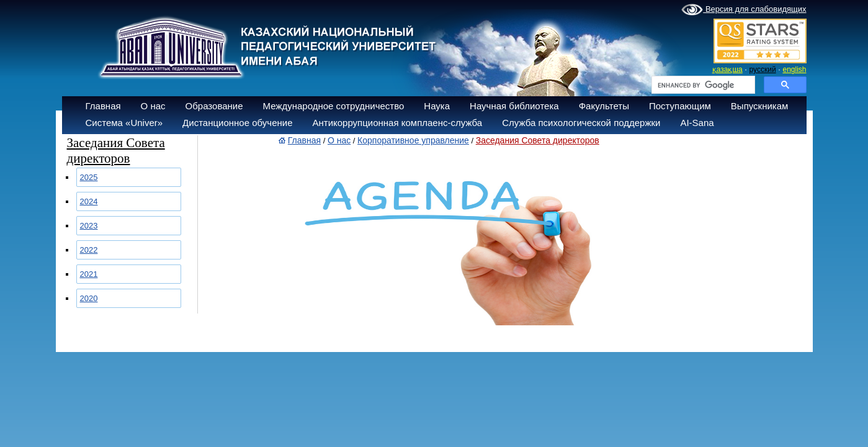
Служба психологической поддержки (581, 123)
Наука (437, 106)
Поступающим (680, 106)
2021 (89, 274)
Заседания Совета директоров (538, 140)
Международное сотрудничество (334, 106)
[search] (702, 85)
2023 (89, 226)
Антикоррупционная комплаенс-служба (397, 123)
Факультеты (604, 106)
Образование (214, 106)
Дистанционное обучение (237, 123)
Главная (103, 106)
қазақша (727, 70)
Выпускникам (760, 106)
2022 (89, 250)
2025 (89, 177)
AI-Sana (697, 123)
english (794, 70)
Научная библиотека (514, 106)
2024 (89, 201)
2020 (89, 298)
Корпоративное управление (413, 140)
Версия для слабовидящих (744, 10)
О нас (153, 106)
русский (763, 70)
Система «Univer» (124, 123)
